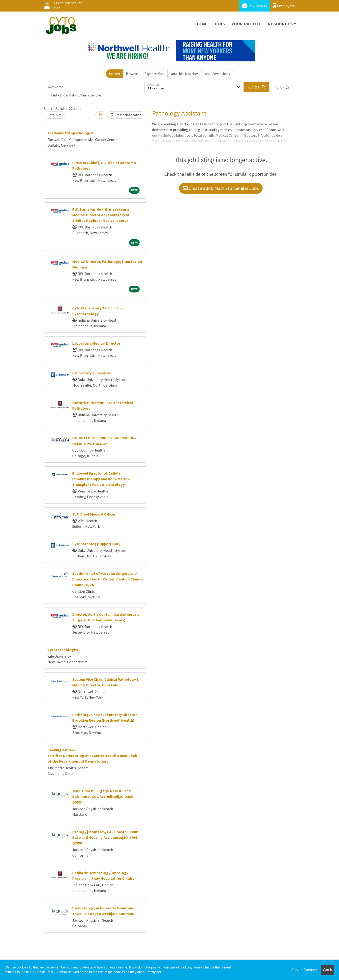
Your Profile (247, 24)
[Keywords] (95, 87)
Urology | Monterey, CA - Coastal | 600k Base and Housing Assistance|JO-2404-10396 (105, 837)
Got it (327, 970)
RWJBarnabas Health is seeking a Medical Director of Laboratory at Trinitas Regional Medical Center (101, 215)
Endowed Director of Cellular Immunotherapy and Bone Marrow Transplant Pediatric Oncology (101, 479)
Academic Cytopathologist (71, 133)
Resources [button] (280, 24)
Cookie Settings (304, 970)
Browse (132, 74)
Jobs (219, 24)
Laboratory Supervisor (91, 373)
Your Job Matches (185, 74)
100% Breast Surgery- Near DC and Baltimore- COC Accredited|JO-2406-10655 (103, 796)
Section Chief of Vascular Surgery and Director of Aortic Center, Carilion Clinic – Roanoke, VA (107, 579)
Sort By (53, 115)
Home (201, 24)
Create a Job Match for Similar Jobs (221, 188)
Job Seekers (255, 6)
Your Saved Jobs (217, 74)
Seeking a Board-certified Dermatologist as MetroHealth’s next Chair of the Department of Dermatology (92, 756)
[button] (281, 87)
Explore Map (154, 74)
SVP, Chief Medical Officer (94, 514)
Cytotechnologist (63, 650)
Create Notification (126, 115)
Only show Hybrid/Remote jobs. (77, 95)
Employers (283, 6)
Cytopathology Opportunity (96, 544)
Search (114, 74)
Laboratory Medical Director (96, 343)
